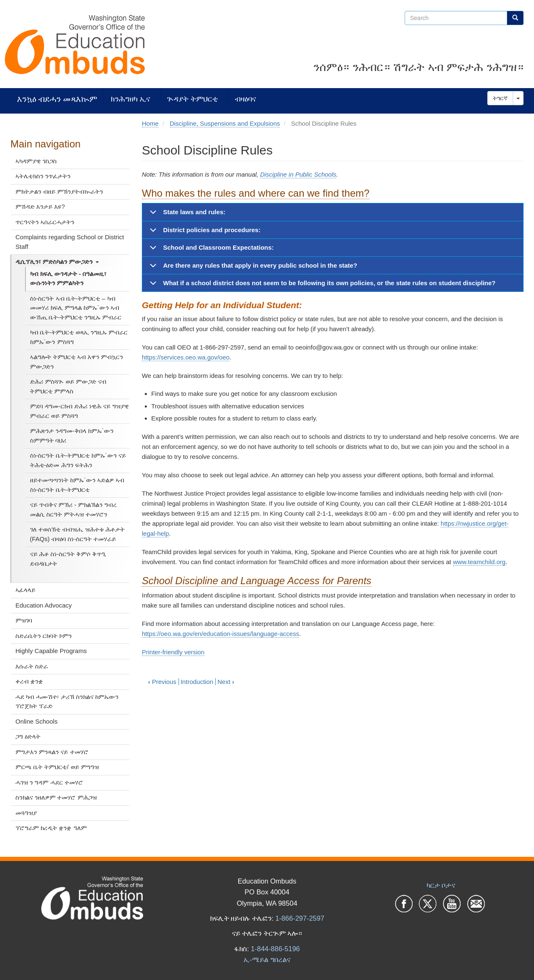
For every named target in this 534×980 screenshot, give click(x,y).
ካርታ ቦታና (441, 885)
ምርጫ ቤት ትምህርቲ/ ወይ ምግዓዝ (57, 767)
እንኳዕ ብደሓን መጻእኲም (57, 99)
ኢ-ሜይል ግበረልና (267, 960)
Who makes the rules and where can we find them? (256, 193)
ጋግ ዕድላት (28, 736)
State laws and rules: (186, 215)
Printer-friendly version (173, 652)
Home (150, 123)
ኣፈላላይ (25, 590)
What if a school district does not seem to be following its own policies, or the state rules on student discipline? (321, 285)
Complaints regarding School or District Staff (70, 242)
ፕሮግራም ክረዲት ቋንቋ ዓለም (51, 828)
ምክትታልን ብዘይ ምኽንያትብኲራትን (59, 191)
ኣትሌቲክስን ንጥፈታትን (43, 176)
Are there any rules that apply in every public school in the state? (252, 268)
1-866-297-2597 (300, 918)
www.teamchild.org (479, 562)
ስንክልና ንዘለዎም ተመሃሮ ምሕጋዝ (56, 797)
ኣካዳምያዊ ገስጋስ (36, 161)
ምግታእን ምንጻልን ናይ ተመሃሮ (52, 752)
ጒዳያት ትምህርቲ (192, 99)
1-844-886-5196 (275, 949)
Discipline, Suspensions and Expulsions (225, 123)
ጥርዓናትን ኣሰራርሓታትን (45, 222)
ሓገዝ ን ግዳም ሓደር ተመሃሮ (49, 782)
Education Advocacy (44, 605)
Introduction (197, 682)
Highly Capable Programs (51, 651)
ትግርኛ (500, 98)
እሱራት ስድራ (32, 666)
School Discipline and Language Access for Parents (257, 581)
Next (226, 682)
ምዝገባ (24, 620)
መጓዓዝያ (26, 813)
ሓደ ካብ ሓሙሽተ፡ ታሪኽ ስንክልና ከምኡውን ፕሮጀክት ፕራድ (67, 701)
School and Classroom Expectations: (210, 250)
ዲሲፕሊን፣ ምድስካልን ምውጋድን (57, 262)
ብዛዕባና (246, 99)
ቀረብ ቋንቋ (29, 681)
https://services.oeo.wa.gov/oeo (186, 357)
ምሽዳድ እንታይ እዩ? (40, 206)
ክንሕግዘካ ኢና (130, 99)
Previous (162, 682)
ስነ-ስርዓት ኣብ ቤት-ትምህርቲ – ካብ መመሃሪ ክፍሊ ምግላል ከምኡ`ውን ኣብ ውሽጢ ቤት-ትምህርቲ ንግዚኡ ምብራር (76, 308)
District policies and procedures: (204, 233)
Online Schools (37, 721)
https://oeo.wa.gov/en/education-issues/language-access (220, 634)
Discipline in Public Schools (298, 174)
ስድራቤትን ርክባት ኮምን (44, 636)
